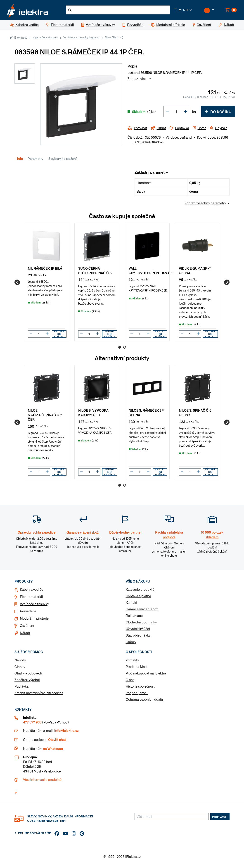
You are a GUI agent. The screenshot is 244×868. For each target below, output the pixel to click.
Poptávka (21, 686)
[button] (183, 10)
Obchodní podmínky (141, 622)
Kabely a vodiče (32, 589)
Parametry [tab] (36, 159)
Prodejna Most (137, 667)
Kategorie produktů (140, 589)
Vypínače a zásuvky (45, 37)
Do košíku (218, 112)
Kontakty (132, 660)
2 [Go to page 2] (125, 347)
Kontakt (131, 602)
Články (131, 642)
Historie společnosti (141, 686)
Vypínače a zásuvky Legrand (81, 37)
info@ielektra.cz (66, 730)
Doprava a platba (138, 596)
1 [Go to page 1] (120, 347)
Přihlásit (220, 817)
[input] (39, 334)
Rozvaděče (28, 611)
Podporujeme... (137, 693)
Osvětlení (27, 625)
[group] (46, 282)
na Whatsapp (53, 749)
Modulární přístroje (34, 618)
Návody (20, 660)
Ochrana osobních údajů (144, 699)
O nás (130, 680)
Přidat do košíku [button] (59, 334)
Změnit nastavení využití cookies (39, 693)
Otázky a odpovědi (28, 673)
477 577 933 (32, 722)
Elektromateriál (31, 597)
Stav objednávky (138, 635)
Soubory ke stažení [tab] (63, 159)
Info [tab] (20, 159)
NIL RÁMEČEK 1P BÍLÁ (45, 268)
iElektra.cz (21, 37)
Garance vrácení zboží (142, 609)
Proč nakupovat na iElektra (146, 673)
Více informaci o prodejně (42, 779)
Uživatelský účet (138, 629)
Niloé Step (112, 37)
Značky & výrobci (27, 680)
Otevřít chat (57, 740)
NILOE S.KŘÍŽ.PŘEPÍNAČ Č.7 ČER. (45, 415)
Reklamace (134, 616)
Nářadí (25, 633)
